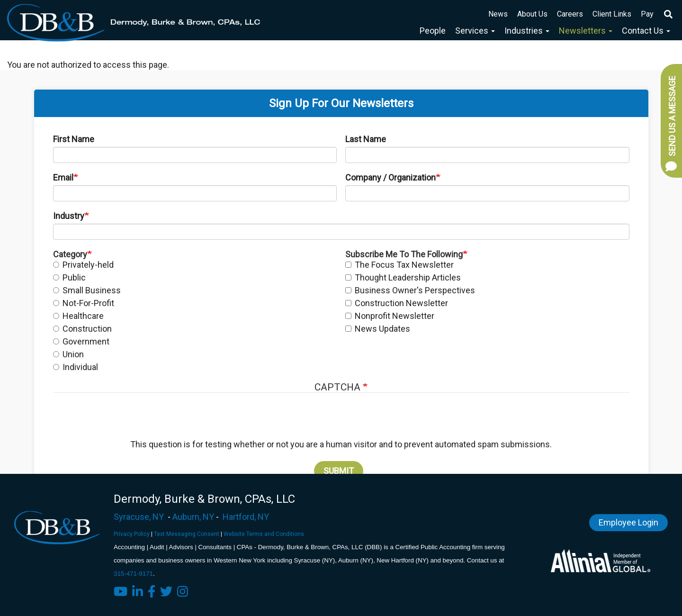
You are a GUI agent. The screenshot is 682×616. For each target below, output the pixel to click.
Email (63, 177)
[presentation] (340, 421)
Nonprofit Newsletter (390, 316)
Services (475, 31)
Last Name (366, 139)
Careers (570, 14)
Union (68, 354)
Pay (647, 14)
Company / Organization (390, 177)
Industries (527, 31)
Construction (82, 329)
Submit (339, 471)
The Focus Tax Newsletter (399, 265)
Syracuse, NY (139, 517)
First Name (74, 139)
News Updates (378, 329)
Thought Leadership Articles (403, 277)
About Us (532, 14)
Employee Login (628, 522)
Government (81, 341)
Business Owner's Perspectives (410, 290)
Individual (76, 367)
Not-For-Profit (84, 303)
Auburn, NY (193, 517)
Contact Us (646, 31)
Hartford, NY (246, 517)
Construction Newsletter (397, 303)
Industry (69, 216)
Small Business (87, 290)
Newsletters (586, 31)
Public (69, 277)
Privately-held (83, 265)
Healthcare (78, 316)
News (498, 14)
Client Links (612, 14)
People (433, 31)
